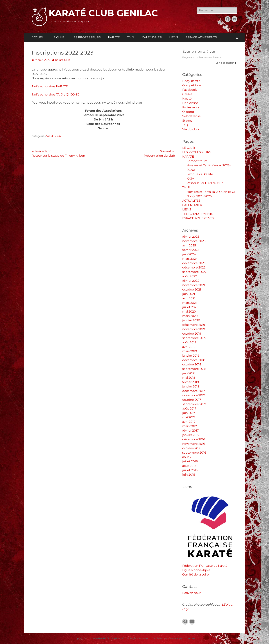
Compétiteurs (197, 161)
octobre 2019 (192, 334)
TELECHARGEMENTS (198, 214)
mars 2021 (190, 303)
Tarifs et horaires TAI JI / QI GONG (55, 94)
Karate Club (63, 60)
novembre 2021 (194, 285)
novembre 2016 (194, 444)
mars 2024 (190, 259)
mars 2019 (190, 351)
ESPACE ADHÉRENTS (201, 37)
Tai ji (185, 125)
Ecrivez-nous (192, 593)
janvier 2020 (191, 320)
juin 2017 (189, 413)
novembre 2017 (194, 395)
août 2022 (190, 276)
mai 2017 (189, 417)
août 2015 (189, 466)
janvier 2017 (191, 435)
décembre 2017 (194, 391)
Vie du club (53, 136)
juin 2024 (189, 254)
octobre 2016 (192, 448)
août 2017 (189, 408)
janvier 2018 (191, 386)
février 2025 (191, 250)
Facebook (190, 90)
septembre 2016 (194, 453)
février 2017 (190, 431)
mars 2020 (190, 316)
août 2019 (189, 342)
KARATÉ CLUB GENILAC (103, 13)
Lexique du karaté (200, 174)
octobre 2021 (192, 289)
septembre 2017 (194, 404)
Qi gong (188, 112)
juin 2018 (189, 373)
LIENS (174, 37)
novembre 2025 (194, 241)
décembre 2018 (194, 360)
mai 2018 (189, 378)
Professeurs (191, 107)
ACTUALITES (191, 201)
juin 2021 (189, 294)
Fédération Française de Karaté (205, 566)
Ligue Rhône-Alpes (196, 570)
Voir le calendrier (226, 63)
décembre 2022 (194, 267)
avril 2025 (189, 245)
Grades (187, 94)
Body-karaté (191, 81)
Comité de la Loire (196, 574)
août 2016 (189, 457)
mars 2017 (190, 426)
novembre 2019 (194, 329)
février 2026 (191, 237)
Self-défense (191, 116)
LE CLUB (58, 37)
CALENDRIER (152, 37)
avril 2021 (189, 298)
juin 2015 (189, 475)
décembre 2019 (194, 325)
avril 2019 (189, 347)
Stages (187, 121)
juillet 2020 (190, 307)
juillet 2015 (190, 470)
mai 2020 (189, 312)
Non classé (190, 103)
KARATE (114, 37)
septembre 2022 (194, 272)
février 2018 (191, 382)
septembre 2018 (194, 369)
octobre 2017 (192, 400)
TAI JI (131, 37)
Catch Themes (186, 638)
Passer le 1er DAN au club (205, 183)
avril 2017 (189, 422)
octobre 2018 (192, 364)
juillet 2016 (190, 461)
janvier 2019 (191, 356)
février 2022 (191, 281)
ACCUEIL (38, 37)
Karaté (187, 99)
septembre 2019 (194, 338)
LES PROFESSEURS (86, 37)
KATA (190, 179)
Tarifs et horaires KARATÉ (50, 86)
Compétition (192, 85)
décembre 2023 (194, 263)
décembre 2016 (194, 439)
